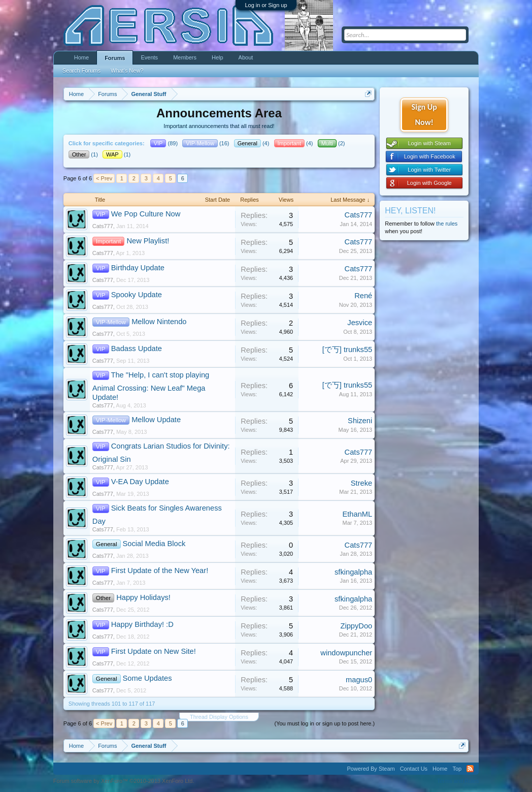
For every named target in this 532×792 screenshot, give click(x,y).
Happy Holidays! (143, 597)
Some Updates (147, 678)
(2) (332, 143)
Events (149, 57)
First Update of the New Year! (160, 571)
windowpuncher (346, 653)
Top (457, 769)
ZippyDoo (356, 626)
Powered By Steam (371, 769)
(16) (206, 143)
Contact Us (414, 769)
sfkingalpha (353, 572)
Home (81, 57)
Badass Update (137, 349)
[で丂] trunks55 (347, 350)
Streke (361, 483)
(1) (84, 154)
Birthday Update (138, 268)
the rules (447, 224)
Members (185, 57)
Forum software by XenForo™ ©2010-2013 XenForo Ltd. (124, 781)
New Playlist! (148, 241)
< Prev (104, 178)
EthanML (358, 514)
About (246, 57)
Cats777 (103, 226)
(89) (165, 143)
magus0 (359, 680)
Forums (115, 58)
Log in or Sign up (266, 5)
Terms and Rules (458, 781)
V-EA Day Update (140, 482)
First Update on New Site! (154, 651)
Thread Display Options (219, 717)
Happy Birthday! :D (142, 624)
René (363, 296)
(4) (253, 143)
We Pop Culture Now (146, 214)
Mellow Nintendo (159, 322)
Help (218, 57)
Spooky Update (137, 295)
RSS (470, 769)
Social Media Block (154, 544)
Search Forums (81, 71)
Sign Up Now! (424, 115)
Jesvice (360, 323)
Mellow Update (156, 420)
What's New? (127, 71)
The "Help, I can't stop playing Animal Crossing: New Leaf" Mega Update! (151, 386)
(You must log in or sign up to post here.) (324, 723)
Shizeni (360, 421)
